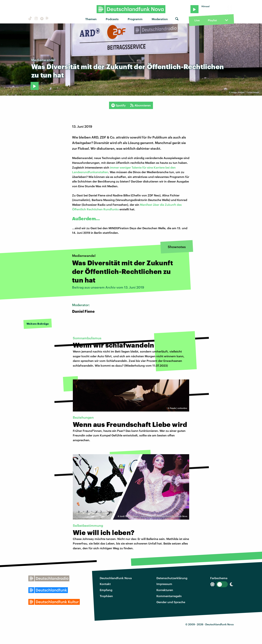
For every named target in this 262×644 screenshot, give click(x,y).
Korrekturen (165, 590)
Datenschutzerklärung (172, 578)
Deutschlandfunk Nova (116, 578)
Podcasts (112, 19)
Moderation (160, 19)
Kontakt (105, 584)
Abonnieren (140, 105)
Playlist (212, 20)
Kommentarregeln (169, 596)
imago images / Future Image (245, 92)
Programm (135, 19)
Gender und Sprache (171, 602)
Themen (91, 19)
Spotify (118, 105)
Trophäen (106, 596)
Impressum (164, 584)
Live (197, 20)
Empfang (106, 590)
